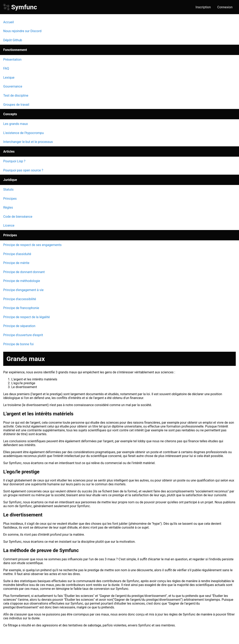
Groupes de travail (16, 105)
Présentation (12, 60)
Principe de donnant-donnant (24, 272)
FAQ (6, 68)
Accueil (8, 22)
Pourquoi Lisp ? (14, 161)
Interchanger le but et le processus (28, 142)
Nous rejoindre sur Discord (22, 31)
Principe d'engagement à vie (23, 290)
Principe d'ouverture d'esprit (23, 335)
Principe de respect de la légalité (27, 317)
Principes (10, 199)
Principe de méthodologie (22, 281)
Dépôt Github (13, 40)
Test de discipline (16, 96)
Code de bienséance (18, 217)
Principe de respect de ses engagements (32, 245)
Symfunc (20, 7)
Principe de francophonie (21, 308)
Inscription (203, 7)
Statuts (8, 190)
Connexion (225, 7)
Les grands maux (16, 124)
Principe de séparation (19, 326)
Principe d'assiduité (17, 254)
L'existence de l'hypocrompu (23, 133)
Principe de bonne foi (18, 344)
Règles (8, 207)
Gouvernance (13, 86)
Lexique (9, 78)
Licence (9, 225)
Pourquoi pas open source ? (23, 170)
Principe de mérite (16, 263)
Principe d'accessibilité (20, 299)
